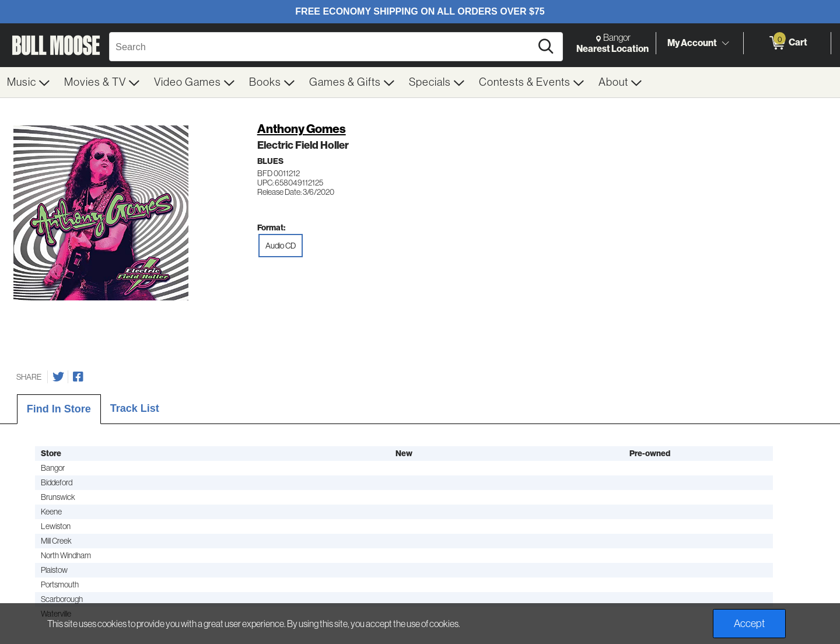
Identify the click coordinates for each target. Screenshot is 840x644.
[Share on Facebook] (78, 377)
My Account (692, 43)
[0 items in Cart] (787, 43)
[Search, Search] (322, 47)
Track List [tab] (135, 408)
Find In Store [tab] (59, 409)
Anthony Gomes (302, 129)
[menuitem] (29, 82)
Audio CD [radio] (281, 246)
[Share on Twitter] (58, 377)
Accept (749, 624)
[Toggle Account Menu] (725, 44)
